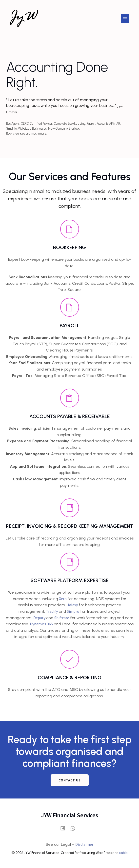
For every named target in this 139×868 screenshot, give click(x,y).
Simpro (73, 611)
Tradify (52, 611)
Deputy (40, 618)
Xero (63, 599)
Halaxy (72, 605)
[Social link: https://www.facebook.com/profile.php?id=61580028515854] (65, 828)
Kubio (123, 853)
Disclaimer (84, 844)
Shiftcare (62, 618)
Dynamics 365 (41, 624)
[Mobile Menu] (125, 19)
